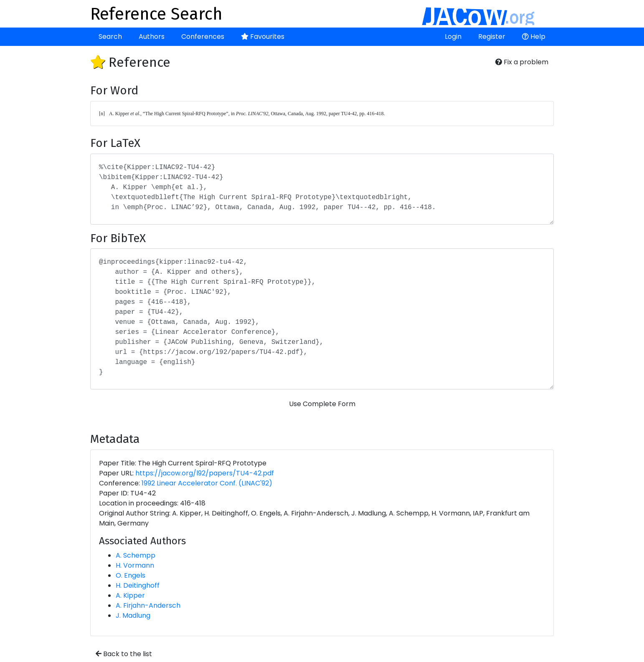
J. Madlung (133, 615)
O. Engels (131, 575)
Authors (152, 37)
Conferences (203, 37)
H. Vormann (135, 565)
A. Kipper (130, 595)
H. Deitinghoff (138, 585)
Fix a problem (522, 62)
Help (534, 37)
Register (492, 37)
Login (453, 37)
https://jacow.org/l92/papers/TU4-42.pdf (205, 473)
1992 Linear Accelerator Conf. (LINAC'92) (207, 483)
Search (110, 37)
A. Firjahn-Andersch (148, 605)
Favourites (263, 37)
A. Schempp (136, 555)
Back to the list (124, 654)
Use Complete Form (322, 404)
